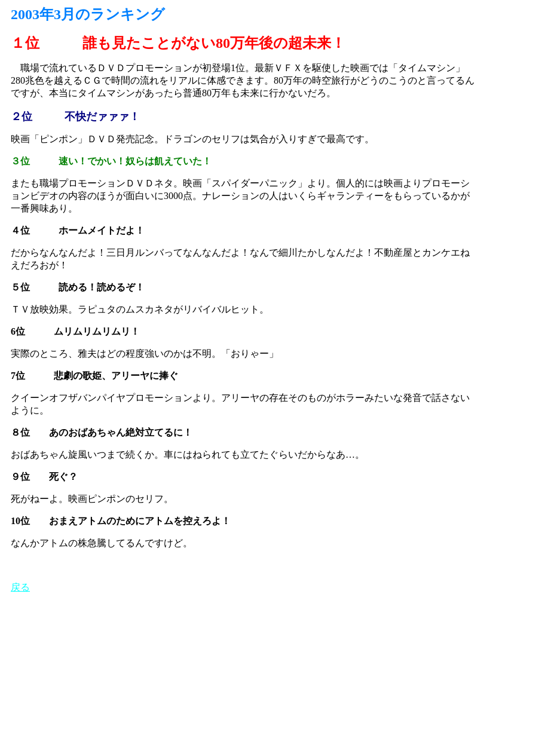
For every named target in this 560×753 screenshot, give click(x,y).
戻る (20, 587)
